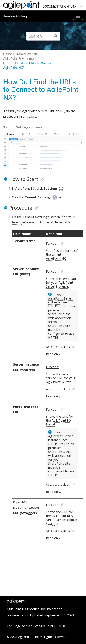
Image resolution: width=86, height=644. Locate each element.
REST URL (69, 278)
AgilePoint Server (58, 382)
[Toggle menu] (78, 16)
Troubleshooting (15, 16)
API (48, 520)
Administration (27, 54)
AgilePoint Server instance (60, 284)
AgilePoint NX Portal (59, 422)
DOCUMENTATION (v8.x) (60, 7)
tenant (17, 222)
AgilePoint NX (56, 258)
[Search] (56, 36)
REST (71, 516)
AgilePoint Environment (20, 59)
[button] (6, 179)
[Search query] (43, 36)
